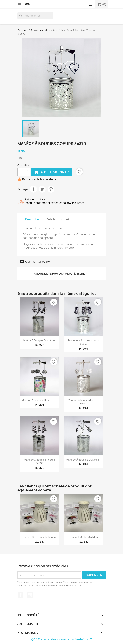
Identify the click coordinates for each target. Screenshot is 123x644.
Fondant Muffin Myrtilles (84, 537)
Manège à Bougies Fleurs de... (39, 400)
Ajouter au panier (52, 172)
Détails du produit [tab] (58, 219)
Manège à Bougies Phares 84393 (40, 461)
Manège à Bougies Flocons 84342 (84, 402)
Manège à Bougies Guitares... (84, 460)
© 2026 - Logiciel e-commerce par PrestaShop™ (61, 639)
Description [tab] (33, 219)
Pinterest (51, 189)
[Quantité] (22, 172)
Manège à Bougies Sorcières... (40, 340)
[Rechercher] (35, 16)
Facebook (21, 595)
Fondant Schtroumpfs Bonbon (40, 537)
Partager (33, 189)
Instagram (30, 595)
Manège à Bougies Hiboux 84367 (84, 342)
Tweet (42, 189)
